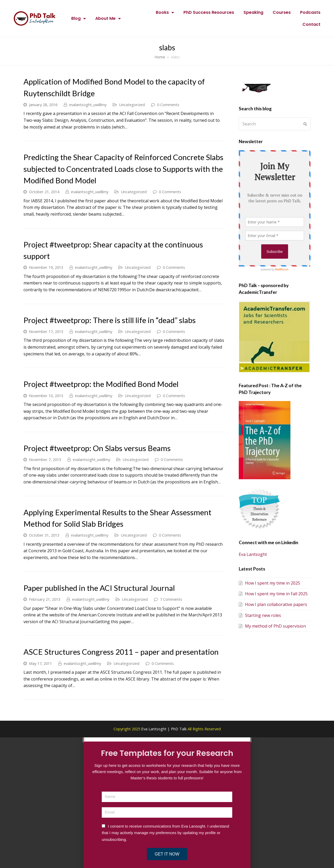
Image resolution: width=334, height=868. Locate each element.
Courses (282, 12)
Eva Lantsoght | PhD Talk (164, 729)
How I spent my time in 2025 (269, 583)
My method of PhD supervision (272, 626)
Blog (79, 19)
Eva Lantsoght (253, 554)
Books (165, 13)
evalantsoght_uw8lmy (88, 105)
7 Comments (171, 599)
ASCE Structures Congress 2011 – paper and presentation (121, 652)
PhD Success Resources (209, 12)
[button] (167, 739)
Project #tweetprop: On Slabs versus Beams (97, 448)
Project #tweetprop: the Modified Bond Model (101, 384)
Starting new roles (260, 615)
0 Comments (168, 105)
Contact (311, 24)
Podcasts (310, 12)
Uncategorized (132, 105)
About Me (108, 19)
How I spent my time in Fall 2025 (273, 594)
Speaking (253, 12)
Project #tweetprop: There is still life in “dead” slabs (110, 320)
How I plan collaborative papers (273, 604)
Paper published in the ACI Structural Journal (99, 588)
